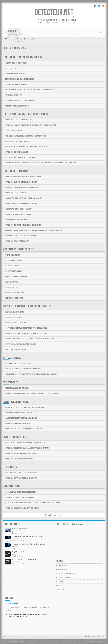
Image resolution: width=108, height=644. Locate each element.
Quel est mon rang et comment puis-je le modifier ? (20, 157)
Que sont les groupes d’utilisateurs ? (16, 323)
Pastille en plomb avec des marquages (25, 559)
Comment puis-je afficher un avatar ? (16, 152)
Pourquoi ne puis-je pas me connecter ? (16, 85)
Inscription (69, 20)
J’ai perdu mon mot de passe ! (13, 95)
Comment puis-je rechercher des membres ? (18, 424)
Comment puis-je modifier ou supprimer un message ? (21, 182)
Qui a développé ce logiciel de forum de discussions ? (21, 492)
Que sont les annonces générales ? (16, 277)
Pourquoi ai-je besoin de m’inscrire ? (16, 63)
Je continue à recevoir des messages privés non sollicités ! (23, 369)
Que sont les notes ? (11, 287)
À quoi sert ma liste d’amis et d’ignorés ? (18, 388)
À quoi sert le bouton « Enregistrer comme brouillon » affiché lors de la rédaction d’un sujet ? (35, 230)
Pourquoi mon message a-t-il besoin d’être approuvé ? (21, 236)
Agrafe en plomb (18, 552)
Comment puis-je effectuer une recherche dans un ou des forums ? (25, 407)
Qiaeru (22, 641)
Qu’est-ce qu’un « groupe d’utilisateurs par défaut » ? (22, 344)
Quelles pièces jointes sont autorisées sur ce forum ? (21, 473)
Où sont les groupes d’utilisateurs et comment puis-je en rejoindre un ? (27, 328)
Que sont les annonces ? (12, 282)
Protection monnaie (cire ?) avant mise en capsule (28, 544)
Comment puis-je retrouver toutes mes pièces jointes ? (22, 478)
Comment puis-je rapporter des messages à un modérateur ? (23, 225)
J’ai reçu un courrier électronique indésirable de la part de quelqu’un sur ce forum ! (31, 374)
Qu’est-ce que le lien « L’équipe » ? (15, 350)
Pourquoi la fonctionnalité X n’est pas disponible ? (21, 497)
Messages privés (62, 570)
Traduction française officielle (11, 641)
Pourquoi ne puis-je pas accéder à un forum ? (18, 209)
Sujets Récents (61, 566)
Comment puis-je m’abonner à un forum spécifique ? (21, 454)
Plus (41, 20)
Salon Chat (60, 589)
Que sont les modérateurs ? (13, 317)
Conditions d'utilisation (64, 577)
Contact (59, 581)
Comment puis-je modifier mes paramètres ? (18, 120)
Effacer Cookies (61, 585)
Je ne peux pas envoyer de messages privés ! (18, 364)
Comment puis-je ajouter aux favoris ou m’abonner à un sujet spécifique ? (27, 448)
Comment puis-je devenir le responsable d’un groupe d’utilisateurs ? (26, 334)
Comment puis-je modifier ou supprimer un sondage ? (21, 204)
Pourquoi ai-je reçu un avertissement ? (17, 220)
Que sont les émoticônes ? (13, 266)
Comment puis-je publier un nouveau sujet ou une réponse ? (23, 177)
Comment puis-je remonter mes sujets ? (17, 241)
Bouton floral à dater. (19, 529)
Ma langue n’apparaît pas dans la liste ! (17, 141)
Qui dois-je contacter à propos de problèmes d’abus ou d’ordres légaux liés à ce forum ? (32, 503)
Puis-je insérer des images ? (13, 271)
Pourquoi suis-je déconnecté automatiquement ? (20, 101)
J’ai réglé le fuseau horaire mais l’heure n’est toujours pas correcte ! (26, 136)
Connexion (53, 20)
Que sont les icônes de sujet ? (14, 298)
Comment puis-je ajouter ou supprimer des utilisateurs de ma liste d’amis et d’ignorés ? (32, 394)
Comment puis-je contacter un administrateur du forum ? (22, 508)
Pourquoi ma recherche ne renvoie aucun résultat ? (21, 413)
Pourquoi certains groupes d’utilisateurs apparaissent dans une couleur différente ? (31, 339)
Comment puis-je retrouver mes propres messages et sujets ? (23, 429)
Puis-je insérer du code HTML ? (14, 261)
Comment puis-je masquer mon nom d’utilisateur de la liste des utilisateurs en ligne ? (31, 125)
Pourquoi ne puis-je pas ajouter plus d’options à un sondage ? (23, 198)
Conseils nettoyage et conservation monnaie (27, 536)
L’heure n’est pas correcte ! (13, 131)
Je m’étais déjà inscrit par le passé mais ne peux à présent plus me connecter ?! (30, 90)
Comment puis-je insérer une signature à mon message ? (22, 188)
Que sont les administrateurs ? (14, 312)
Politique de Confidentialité (65, 574)
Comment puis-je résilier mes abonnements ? (19, 459)
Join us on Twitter (70, 524)
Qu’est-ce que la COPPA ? (12, 68)
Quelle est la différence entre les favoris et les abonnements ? (25, 443)
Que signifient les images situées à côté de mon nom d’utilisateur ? (26, 147)
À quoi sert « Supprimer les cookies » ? (17, 106)
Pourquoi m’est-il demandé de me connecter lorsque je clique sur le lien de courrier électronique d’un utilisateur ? (40, 163)
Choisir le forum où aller (54, 515)
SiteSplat (94, 637)
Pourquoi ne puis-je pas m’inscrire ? (15, 74)
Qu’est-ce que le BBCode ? (12, 255)
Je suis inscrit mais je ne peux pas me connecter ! (20, 79)
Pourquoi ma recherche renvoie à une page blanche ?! (21, 418)
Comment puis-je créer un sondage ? (16, 193)
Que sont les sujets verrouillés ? (15, 293)
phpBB (12, 637)
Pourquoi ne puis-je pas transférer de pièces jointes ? (21, 214)
